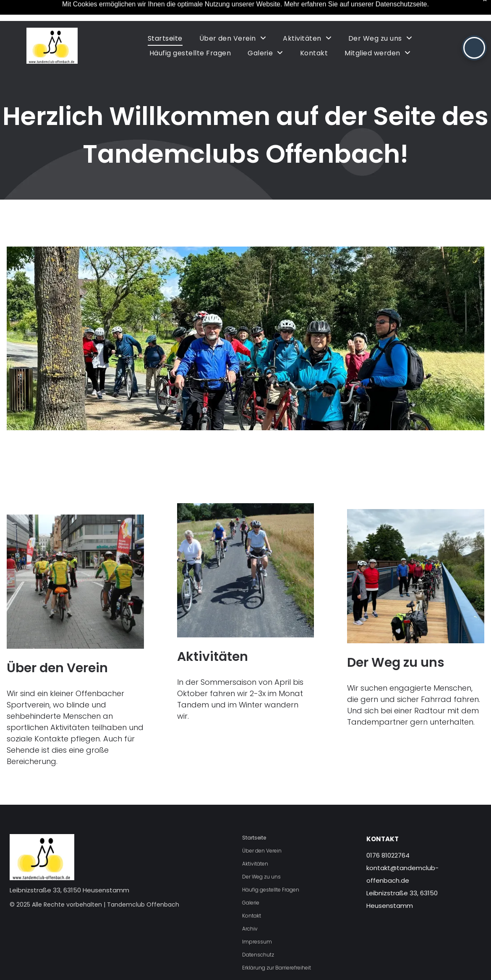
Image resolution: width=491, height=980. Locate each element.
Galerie (251, 903)
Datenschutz (258, 955)
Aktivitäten (213, 657)
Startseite (254, 838)
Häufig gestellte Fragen (271, 890)
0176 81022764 (388, 855)
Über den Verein (57, 668)
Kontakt (252, 916)
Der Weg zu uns (396, 663)
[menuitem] (165, 38)
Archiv (250, 929)
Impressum (257, 942)
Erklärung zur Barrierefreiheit (277, 968)
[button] (474, 48)
